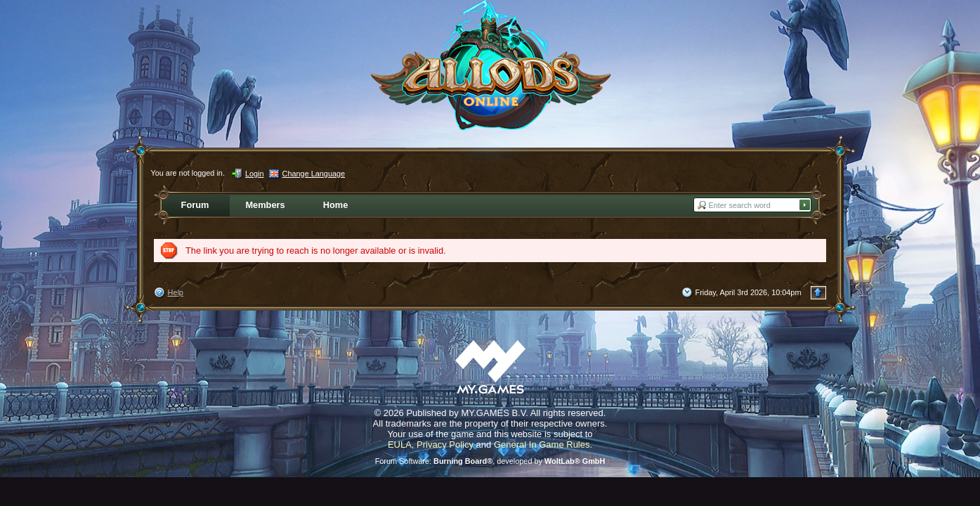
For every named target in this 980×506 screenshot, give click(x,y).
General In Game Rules (542, 445)
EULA (400, 445)
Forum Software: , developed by (490, 461)
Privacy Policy (445, 445)
